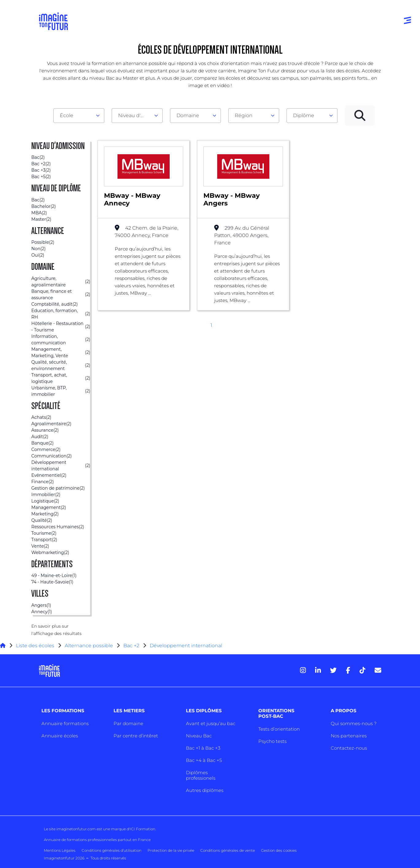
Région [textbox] (244, 115)
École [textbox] (67, 115)
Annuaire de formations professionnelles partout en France (97, 840)
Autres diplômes (205, 790)
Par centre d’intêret (136, 736)
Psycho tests (272, 741)
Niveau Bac (199, 736)
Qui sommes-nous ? (354, 723)
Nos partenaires (349, 736)
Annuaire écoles (60, 736)
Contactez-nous (349, 748)
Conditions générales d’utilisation (112, 850)
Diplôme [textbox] (304, 115)
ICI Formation (143, 829)
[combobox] (79, 116)
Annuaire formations (65, 723)
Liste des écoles (35, 646)
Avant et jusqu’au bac (211, 723)
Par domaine (128, 723)
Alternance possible (89, 646)
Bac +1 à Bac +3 (203, 748)
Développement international (186, 646)
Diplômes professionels (201, 775)
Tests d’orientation (279, 729)
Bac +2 (131, 646)
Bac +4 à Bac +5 (204, 760)
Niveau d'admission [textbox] (135, 115)
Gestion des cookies (279, 850)
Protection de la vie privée (171, 850)
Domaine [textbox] (188, 115)
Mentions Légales (60, 850)
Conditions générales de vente (228, 850)
